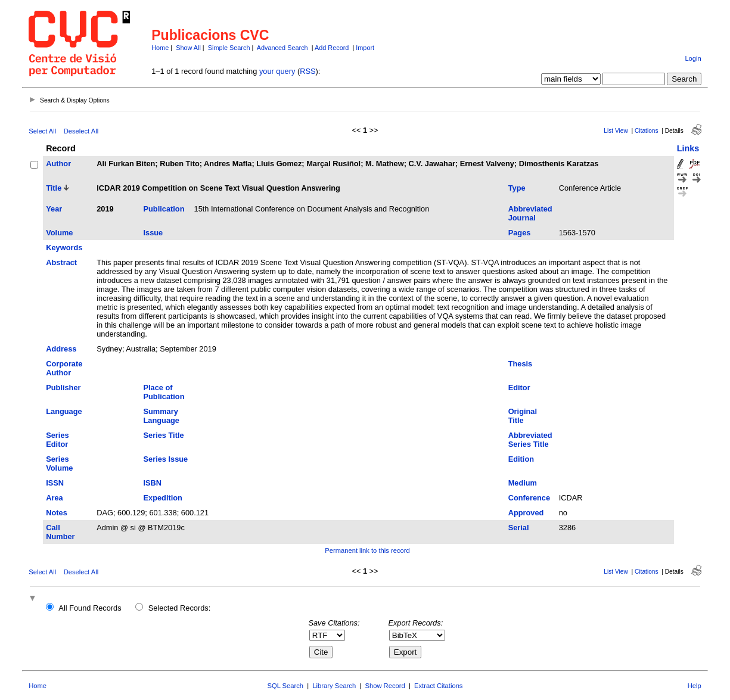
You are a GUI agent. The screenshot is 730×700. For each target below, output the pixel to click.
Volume (59, 233)
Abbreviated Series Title (530, 440)
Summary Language (161, 416)
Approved (526, 513)
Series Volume (59, 463)
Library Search (334, 686)
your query (277, 71)
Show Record (385, 686)
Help (695, 686)
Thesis (521, 364)
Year (54, 209)
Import (365, 48)
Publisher (63, 388)
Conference (529, 498)
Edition (521, 459)
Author (58, 164)
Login (693, 58)
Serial (519, 528)
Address (61, 349)
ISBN (153, 483)
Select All (42, 131)
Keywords (64, 248)
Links (688, 148)
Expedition (163, 498)
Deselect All (81, 131)
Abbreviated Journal (530, 213)
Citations (647, 131)
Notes (57, 513)
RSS (307, 71)
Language (64, 411)
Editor (519, 388)
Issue (153, 233)
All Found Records (90, 608)
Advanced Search (282, 48)
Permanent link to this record (367, 550)
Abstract (61, 262)
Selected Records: (180, 608)
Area (54, 498)
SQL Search (286, 686)
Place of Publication (164, 392)
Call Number (60, 532)
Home (160, 48)
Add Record (332, 48)
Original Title (523, 416)
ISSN (55, 483)
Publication (164, 209)
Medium (523, 483)
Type (517, 188)
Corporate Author (64, 368)
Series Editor (57, 440)
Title (54, 188)
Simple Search (229, 48)
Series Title (164, 435)
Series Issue (166, 459)
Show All (188, 48)
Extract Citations (438, 686)
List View (616, 131)
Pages (520, 233)
